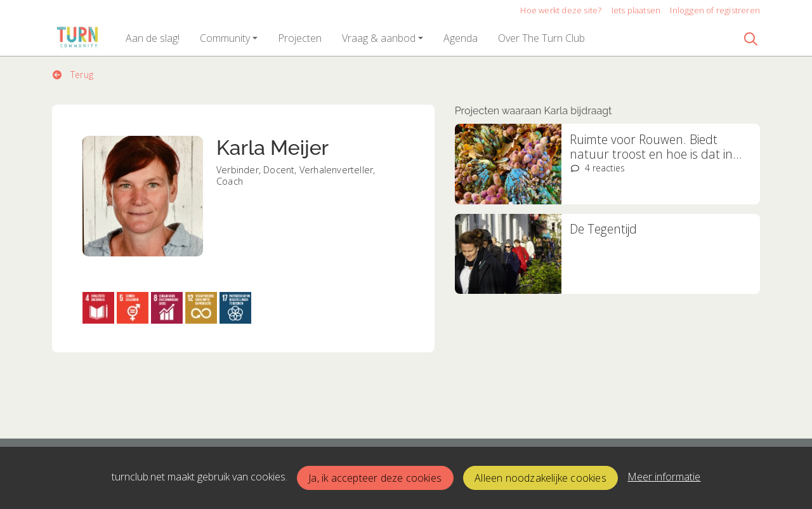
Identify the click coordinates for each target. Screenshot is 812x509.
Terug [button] (73, 75)
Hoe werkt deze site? (561, 10)
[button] (153, 38)
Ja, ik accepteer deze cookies (375, 478)
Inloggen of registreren (715, 10)
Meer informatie (664, 477)
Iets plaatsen (636, 10)
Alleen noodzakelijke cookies (540, 478)
